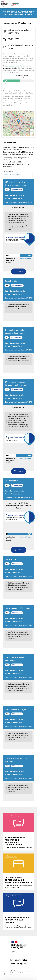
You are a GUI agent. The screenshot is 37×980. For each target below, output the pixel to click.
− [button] (31, 133)
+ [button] (31, 130)
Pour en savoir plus (18, 960)
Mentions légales (19, 964)
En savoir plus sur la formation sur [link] (18, 202)
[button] (18, 271)
